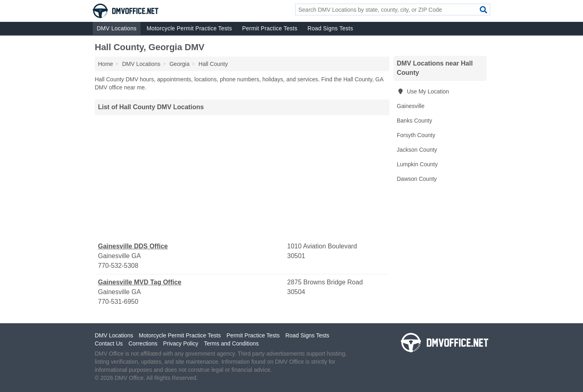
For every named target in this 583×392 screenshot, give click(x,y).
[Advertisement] (242, 178)
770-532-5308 (118, 266)
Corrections (143, 343)
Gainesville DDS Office (133, 246)
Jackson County (417, 150)
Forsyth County (416, 135)
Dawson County (417, 179)
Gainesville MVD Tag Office (140, 282)
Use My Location (423, 91)
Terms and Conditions (231, 343)
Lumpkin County (417, 164)
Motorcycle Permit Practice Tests (189, 28)
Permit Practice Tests (270, 28)
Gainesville (411, 106)
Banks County (414, 121)
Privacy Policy (181, 343)
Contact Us (109, 343)
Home (105, 64)
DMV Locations (117, 28)
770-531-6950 (118, 302)
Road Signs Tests (330, 28)
